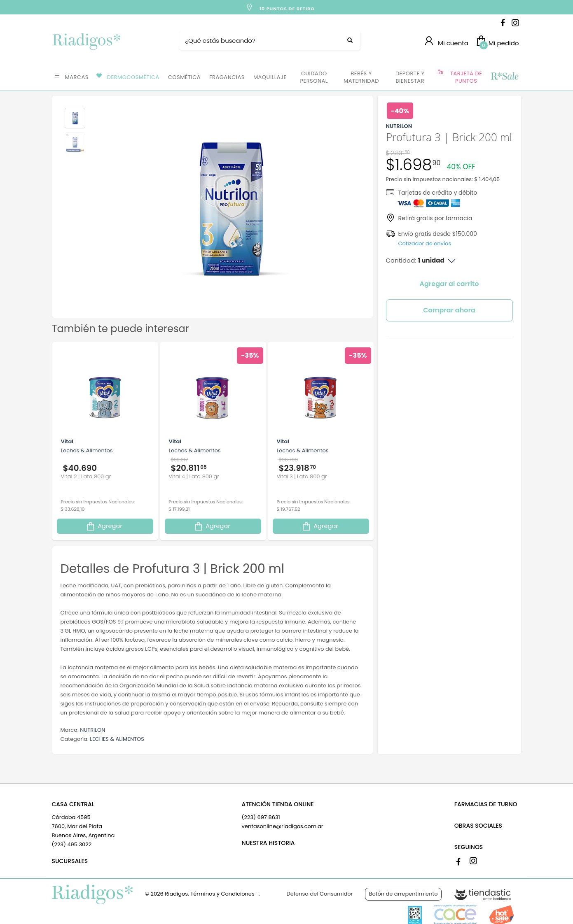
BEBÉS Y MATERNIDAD (361, 77)
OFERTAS (504, 77)
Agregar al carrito (449, 284)
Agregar (104, 526)
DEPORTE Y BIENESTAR (410, 77)
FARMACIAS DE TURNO (486, 804)
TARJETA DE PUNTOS (466, 77)
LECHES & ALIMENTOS (117, 739)
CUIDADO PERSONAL (314, 77)
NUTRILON (92, 730)
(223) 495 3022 (72, 844)
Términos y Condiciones (222, 894)
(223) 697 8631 (261, 817)
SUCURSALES (70, 861)
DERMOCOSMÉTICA (133, 77)
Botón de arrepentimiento (403, 894)
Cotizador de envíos (425, 243)
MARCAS (77, 77)
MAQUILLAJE (270, 77)
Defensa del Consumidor (320, 894)
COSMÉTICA (184, 77)
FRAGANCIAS (227, 77)
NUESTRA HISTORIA (268, 843)
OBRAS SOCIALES (478, 826)
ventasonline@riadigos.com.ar (283, 826)
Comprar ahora (449, 310)
